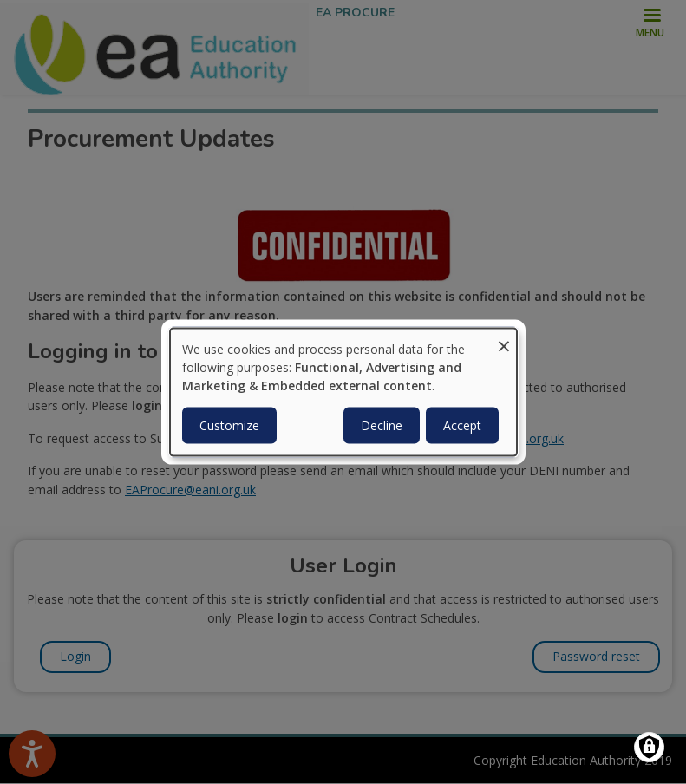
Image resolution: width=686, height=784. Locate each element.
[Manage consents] (649, 747)
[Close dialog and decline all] (504, 340)
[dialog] (343, 392)
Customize (229, 425)
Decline (382, 425)
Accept (462, 425)
